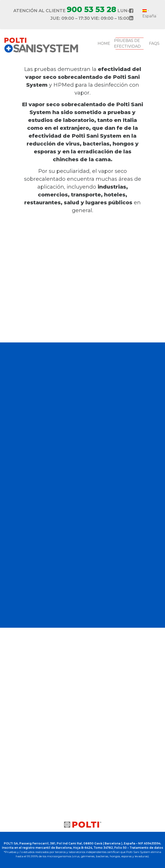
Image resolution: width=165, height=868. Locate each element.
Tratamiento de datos (146, 848)
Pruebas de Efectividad (127, 43)
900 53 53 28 (91, 9)
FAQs (154, 43)
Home (104, 43)
